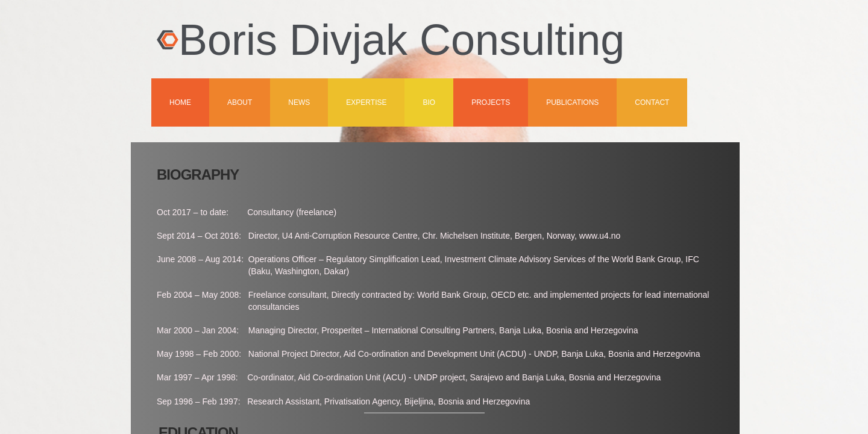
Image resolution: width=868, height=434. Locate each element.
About (240, 102)
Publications (572, 102)
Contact (652, 102)
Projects (491, 102)
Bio (429, 102)
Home (180, 102)
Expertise (366, 102)
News (299, 102)
